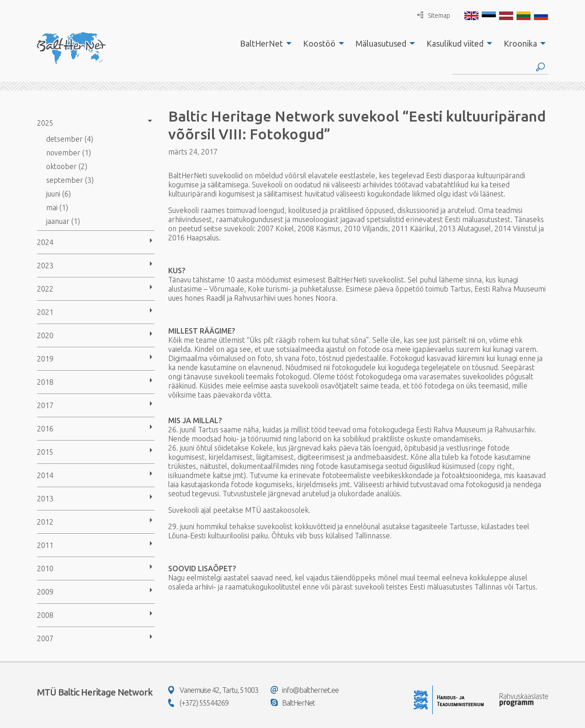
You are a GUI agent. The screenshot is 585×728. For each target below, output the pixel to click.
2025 (45, 123)
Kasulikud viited (455, 43)
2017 (45, 405)
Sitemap (434, 15)
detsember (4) (70, 139)
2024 (45, 242)
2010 (45, 569)
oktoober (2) (67, 166)
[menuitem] (263, 43)
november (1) (69, 153)
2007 (45, 638)
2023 (45, 266)
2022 (45, 289)
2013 (45, 499)
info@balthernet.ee (305, 690)
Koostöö (319, 43)
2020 (45, 335)
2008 (45, 615)
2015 (45, 452)
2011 (45, 545)
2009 (45, 592)
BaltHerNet (261, 43)
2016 (45, 429)
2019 (45, 359)
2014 (45, 475)
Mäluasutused (381, 43)
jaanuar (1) (63, 221)
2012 (45, 522)
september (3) (70, 180)
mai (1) (57, 207)
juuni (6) (58, 194)
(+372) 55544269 (198, 703)
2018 (45, 382)
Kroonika (520, 43)
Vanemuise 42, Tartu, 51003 (213, 690)
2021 (45, 312)
